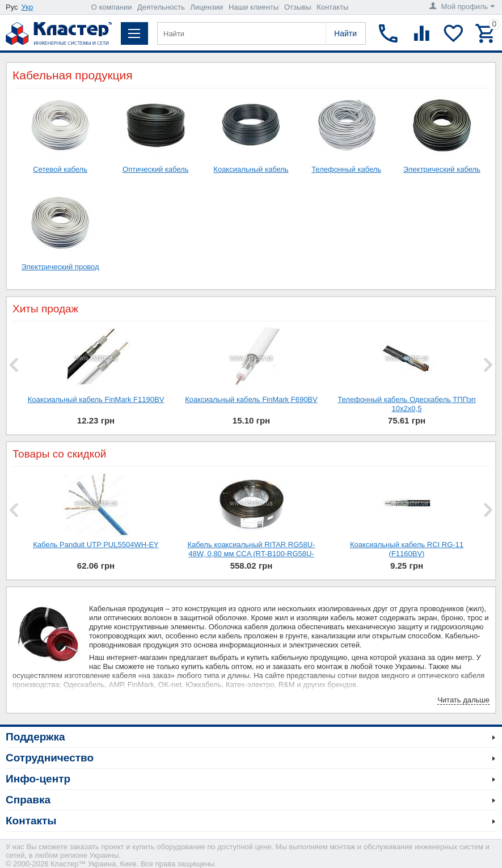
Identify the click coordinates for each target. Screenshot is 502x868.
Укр (28, 7)
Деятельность (161, 7)
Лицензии (206, 7)
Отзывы (298, 7)
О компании (112, 7)
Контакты (332, 7)
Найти (345, 33)
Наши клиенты (254, 7)
